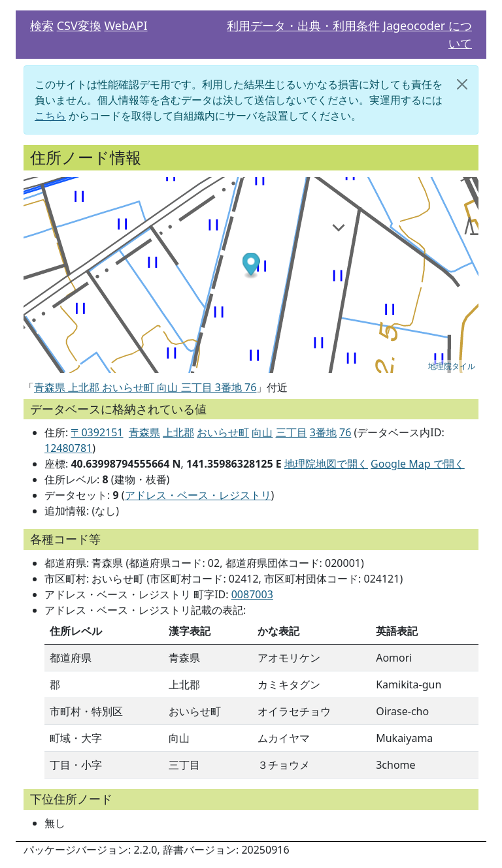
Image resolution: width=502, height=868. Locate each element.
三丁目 (292, 432)
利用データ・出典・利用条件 (303, 25)
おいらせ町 (223, 432)
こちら (50, 116)
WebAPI (125, 25)
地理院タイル (452, 366)
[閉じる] (462, 84)
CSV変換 (79, 25)
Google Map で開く (418, 464)
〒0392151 (97, 432)
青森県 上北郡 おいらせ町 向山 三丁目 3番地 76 (145, 387)
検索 (42, 25)
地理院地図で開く (326, 464)
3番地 (323, 432)
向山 (262, 432)
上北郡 (178, 432)
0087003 (252, 594)
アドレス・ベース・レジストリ (198, 495)
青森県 (144, 432)
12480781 (68, 448)
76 (345, 432)
